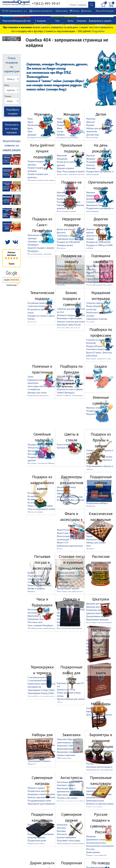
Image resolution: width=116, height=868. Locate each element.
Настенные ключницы (101, 633)
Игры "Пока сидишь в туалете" (71, 172)
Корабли (90, 322)
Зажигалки (71, 735)
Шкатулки (101, 599)
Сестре (60, 131)
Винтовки (61, 831)
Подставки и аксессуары (69, 841)
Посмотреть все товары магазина (12, 128)
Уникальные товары (96, 205)
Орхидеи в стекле (65, 448)
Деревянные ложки (96, 840)
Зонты (31, 377)
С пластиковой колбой (38, 681)
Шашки (90, 533)
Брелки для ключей (66, 229)
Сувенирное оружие (71, 817)
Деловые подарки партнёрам (71, 315)
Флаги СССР (63, 543)
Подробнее (98, 31)
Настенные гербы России (69, 325)
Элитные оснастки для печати (71, 322)
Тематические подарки (42, 296)
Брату (30, 128)
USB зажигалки (64, 758)
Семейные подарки (42, 437)
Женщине (18, 21)
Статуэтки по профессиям (98, 340)
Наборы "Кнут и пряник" (97, 500)
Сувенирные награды (42, 780)
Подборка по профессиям (101, 332)
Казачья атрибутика (66, 837)
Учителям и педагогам (97, 349)
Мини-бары (101, 704)
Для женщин (92, 490)
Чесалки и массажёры (67, 798)
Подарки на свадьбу (71, 259)
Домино (90, 549)
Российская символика (38, 303)
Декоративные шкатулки (98, 616)
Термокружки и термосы (42, 670)
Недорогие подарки (71, 222)
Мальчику (91, 119)
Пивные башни (64, 494)
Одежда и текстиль (71, 602)
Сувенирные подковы (97, 319)
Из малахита (34, 496)
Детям (27, 21)
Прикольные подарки (71, 148)
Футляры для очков (37, 393)
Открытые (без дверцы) (98, 650)
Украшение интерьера (101, 296)
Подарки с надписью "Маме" (41, 464)
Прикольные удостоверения (41, 804)
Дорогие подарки (101, 222)
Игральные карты (95, 540)
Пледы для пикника (37, 758)
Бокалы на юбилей (66, 199)
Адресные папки (94, 807)
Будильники (33, 616)
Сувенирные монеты (67, 239)
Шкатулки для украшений (98, 604)
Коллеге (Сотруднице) (67, 138)
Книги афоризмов (95, 677)
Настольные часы (36, 610)
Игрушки (90, 125)
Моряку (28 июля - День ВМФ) (100, 346)
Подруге (61, 125)
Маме (59, 119)
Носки (60, 619)
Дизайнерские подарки (98, 199)
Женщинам (62, 159)
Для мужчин (92, 487)
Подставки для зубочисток (70, 592)
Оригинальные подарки (101, 185)
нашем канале (12, 150)
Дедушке (32, 135)
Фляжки (31, 592)
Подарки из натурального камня (42, 483)
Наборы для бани (95, 497)
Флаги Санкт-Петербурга (69, 533)
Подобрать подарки (13, 112)
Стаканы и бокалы (36, 579)
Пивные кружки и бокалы (40, 585)
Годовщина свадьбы (101, 259)
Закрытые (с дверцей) (97, 647)
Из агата (32, 503)
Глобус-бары (92, 708)
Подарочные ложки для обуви (71, 673)
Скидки (101, 366)
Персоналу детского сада (99, 359)
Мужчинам (62, 156)
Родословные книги (66, 212)
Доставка (63, 11)
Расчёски (61, 248)
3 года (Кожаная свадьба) (99, 285)
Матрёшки (91, 836)
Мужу (30, 119)
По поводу (101, 863)
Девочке (91, 122)
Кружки (31, 573)
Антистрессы (71, 778)
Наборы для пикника (42, 738)
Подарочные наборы (101, 480)
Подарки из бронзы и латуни (101, 440)
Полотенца (62, 625)
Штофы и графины (36, 589)
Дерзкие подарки (65, 168)
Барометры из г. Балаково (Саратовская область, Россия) (98, 761)
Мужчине (8, 21)
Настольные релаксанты (68, 782)
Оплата (76, 11)
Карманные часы (36, 619)
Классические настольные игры (101, 519)
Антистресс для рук (66, 785)
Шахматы (91, 530)
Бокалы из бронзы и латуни (99, 457)
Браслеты (61, 233)
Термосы (32, 764)
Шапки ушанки (93, 852)
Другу (30, 122)
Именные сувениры (101, 400)
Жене (59, 128)
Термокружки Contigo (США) (41, 690)
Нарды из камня (35, 512)
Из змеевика (34, 493)
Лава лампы (63, 795)
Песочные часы (35, 622)
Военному (91, 343)
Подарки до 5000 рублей (98, 242)
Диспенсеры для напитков (71, 480)
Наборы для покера (96, 543)
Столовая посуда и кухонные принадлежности (73, 562)
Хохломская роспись (96, 843)
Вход (98, 11)
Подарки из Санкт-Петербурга (42, 225)
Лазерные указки (65, 245)
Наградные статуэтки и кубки (41, 794)
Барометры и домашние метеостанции (101, 741)
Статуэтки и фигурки (96, 303)
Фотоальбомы (34, 454)
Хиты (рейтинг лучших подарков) (42, 151)
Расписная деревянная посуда (101, 562)
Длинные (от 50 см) (66, 690)
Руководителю (35, 125)
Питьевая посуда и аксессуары (42, 562)
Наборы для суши (65, 585)
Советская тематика (37, 306)
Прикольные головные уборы (71, 610)
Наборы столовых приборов (71, 576)
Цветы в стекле (71, 437)
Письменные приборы (38, 825)
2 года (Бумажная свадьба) (99, 282)
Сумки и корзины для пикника (42, 755)
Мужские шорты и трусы (68, 616)
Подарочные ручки (37, 841)
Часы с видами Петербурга (40, 625)
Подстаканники (35, 576)
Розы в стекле (63, 445)
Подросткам (92, 138)
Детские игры (93, 135)
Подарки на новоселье (39, 445)
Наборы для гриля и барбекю (42, 752)
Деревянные (92, 640)
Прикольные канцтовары (101, 780)
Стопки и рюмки (35, 582)
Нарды (90, 536)
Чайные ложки (64, 579)
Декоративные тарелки (68, 589)
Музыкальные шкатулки (97, 620)
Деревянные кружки (96, 573)
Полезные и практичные (42, 369)
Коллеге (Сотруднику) (38, 138)
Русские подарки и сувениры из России (101, 823)
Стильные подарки (95, 202)
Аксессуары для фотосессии (70, 175)
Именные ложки (94, 408)
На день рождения (101, 148)
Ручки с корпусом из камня (40, 506)
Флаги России (63, 530)
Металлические (94, 644)
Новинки (81, 21)
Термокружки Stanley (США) (41, 693)
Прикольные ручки (95, 801)
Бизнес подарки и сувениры (71, 299)
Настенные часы (35, 613)
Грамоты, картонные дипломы (42, 797)
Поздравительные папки (98, 162)
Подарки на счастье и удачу (41, 316)
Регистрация (108, 11)
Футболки (62, 613)
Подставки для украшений (99, 623)
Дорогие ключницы (96, 653)
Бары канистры (93, 711)
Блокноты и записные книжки (100, 804)
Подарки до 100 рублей (68, 242)
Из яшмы (32, 499)
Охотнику (32, 322)
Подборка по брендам (71, 369)
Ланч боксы (62, 582)
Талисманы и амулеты (67, 236)
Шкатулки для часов (96, 607)
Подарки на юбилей (71, 185)
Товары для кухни (66, 573)
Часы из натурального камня (41, 509)
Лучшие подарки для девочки (42, 180)
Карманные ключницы (38, 396)
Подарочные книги (101, 670)
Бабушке (61, 135)
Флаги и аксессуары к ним (71, 519)
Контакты (87, 11)
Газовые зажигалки (66, 755)
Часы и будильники (42, 602)
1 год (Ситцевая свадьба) (99, 279)
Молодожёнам (64, 266)
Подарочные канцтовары (42, 817)
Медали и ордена (95, 414)
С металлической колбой (40, 677)
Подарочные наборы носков (100, 494)
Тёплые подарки (36, 448)
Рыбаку (31, 319)
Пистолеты (62, 834)
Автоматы (62, 828)
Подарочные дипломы (97, 411)
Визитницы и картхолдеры (70, 318)
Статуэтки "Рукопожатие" (68, 328)
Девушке (61, 122)
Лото (89, 546)
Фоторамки (33, 451)
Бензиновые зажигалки (68, 752)
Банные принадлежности (69, 622)
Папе (30, 131)
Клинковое (62, 825)
